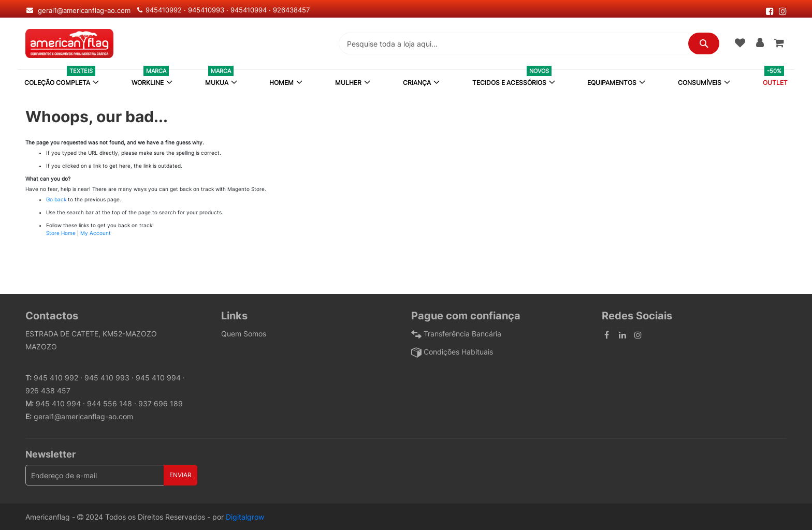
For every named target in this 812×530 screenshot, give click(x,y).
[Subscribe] (180, 475)
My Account (96, 233)
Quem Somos (244, 334)
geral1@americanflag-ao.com (83, 416)
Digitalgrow (245, 517)
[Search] (704, 43)
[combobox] (529, 43)
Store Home (61, 233)
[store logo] (69, 43)
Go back (56, 199)
